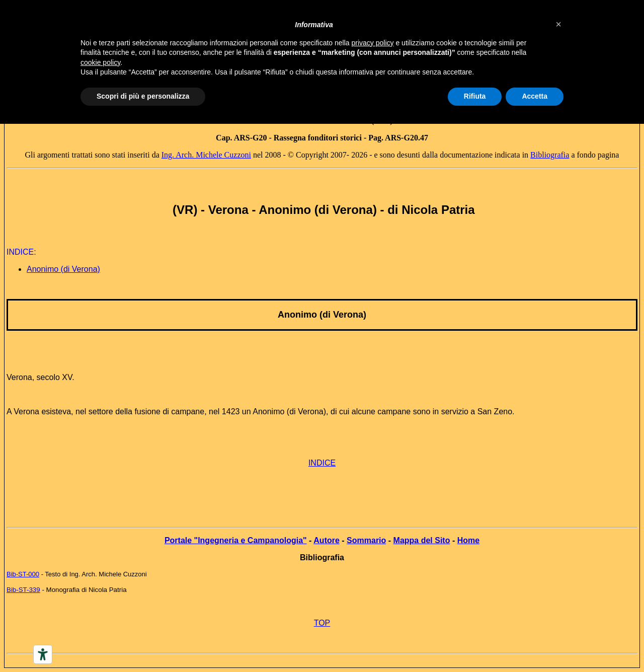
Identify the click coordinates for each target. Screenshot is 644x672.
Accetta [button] (535, 96)
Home (468, 540)
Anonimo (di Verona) (63, 269)
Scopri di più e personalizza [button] (143, 96)
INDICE (322, 463)
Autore (327, 540)
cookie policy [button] (100, 62)
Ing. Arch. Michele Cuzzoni (206, 155)
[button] (558, 24)
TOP (322, 623)
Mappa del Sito (422, 540)
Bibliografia (550, 155)
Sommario (366, 540)
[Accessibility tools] (43, 654)
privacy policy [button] (373, 43)
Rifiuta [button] (475, 96)
